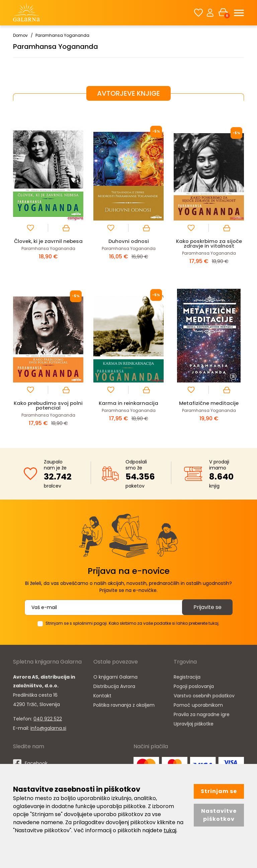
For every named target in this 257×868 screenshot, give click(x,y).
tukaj (170, 830)
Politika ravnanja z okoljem (124, 705)
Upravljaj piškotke (194, 724)
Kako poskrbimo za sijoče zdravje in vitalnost (209, 243)
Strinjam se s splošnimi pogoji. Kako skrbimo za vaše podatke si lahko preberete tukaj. (133, 623)
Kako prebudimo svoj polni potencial (48, 405)
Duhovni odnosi (128, 241)
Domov (20, 35)
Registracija (187, 677)
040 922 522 (48, 719)
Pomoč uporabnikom (198, 705)
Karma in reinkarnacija (128, 403)
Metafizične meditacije (209, 403)
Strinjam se (219, 791)
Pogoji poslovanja (194, 686)
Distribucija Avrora (114, 686)
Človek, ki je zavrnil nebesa (48, 241)
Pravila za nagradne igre (202, 714)
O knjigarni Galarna (115, 677)
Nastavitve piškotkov (219, 815)
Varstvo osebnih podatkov (204, 696)
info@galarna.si (48, 728)
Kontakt (102, 696)
